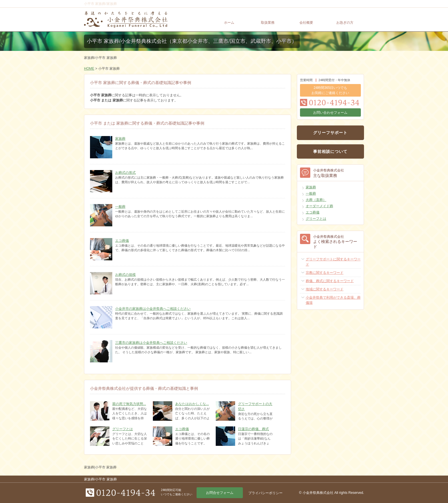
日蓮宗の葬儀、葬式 (253, 429)
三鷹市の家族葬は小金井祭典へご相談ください (151, 343)
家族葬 (120, 139)
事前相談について (330, 151)
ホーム (229, 23)
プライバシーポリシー (265, 493)
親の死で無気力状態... (129, 404)
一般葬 (120, 207)
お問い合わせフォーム (330, 113)
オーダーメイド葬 (319, 206)
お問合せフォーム (220, 493)
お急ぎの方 (345, 23)
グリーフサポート (330, 133)
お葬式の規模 (125, 275)
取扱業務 (268, 23)
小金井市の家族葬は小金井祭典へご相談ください (153, 309)
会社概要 (306, 23)
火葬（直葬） (316, 200)
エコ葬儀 (122, 241)
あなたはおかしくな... (192, 404)
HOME (89, 69)
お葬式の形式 (125, 173)
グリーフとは (123, 429)
